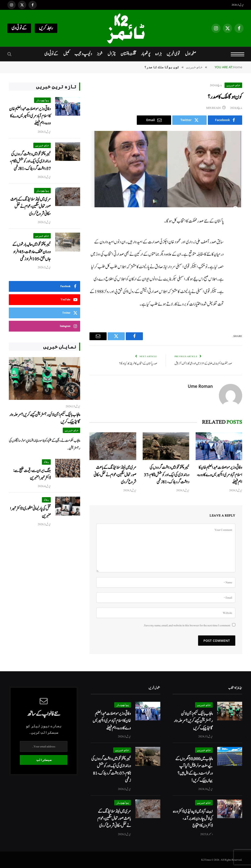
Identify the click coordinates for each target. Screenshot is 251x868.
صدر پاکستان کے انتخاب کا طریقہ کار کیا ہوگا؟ (138, 364)
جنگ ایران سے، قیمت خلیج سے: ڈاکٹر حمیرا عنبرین (32, 474)
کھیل (66, 54)
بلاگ (46, 462)
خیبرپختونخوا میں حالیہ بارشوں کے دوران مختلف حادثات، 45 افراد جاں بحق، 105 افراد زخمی (31, 252)
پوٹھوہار (146, 54)
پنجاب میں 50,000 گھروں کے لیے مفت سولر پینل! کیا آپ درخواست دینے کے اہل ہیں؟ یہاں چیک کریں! (194, 770)
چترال (112, 54)
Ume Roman (200, 386)
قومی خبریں (173, 54)
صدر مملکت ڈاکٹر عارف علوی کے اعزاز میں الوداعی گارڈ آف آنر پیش (203, 364)
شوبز (100, 54)
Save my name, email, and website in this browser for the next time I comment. (187, 625)
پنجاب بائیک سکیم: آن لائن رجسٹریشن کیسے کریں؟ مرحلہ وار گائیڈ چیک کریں (45, 418)
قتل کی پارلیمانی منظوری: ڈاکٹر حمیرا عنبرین (30, 512)
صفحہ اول (190, 54)
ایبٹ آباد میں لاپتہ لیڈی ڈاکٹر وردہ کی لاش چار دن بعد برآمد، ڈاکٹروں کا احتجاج (193, 819)
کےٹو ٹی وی (19, 28)
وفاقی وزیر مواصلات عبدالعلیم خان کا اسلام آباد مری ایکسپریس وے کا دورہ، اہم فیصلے (220, 475)
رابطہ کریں (46, 28)
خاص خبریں (233, 85)
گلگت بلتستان (128, 54)
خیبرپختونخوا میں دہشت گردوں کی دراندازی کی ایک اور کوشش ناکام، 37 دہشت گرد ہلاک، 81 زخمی (167, 475)
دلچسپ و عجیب (83, 54)
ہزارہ (158, 54)
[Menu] (238, 54)
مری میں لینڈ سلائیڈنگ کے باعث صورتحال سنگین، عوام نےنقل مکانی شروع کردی (115, 475)
